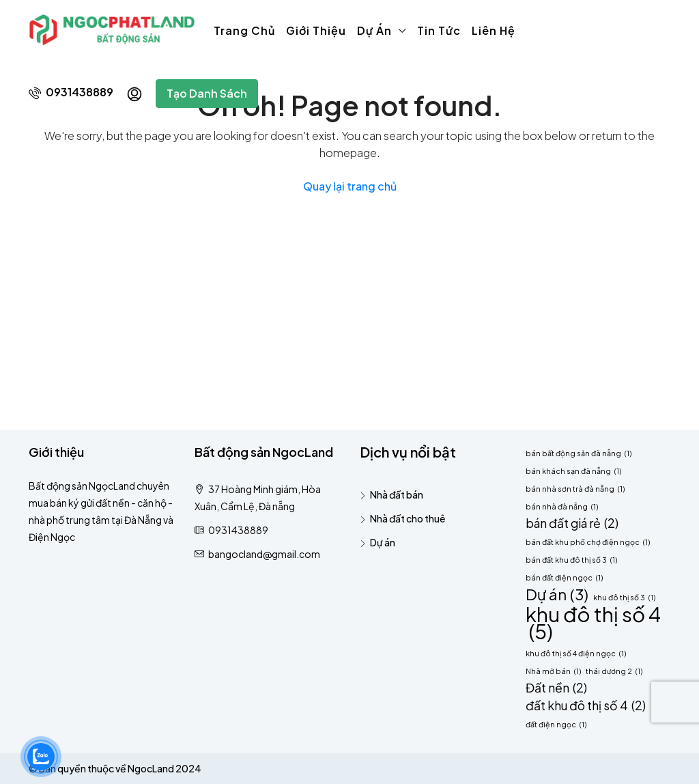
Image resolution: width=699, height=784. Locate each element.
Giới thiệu (316, 30)
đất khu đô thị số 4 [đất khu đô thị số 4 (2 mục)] (586, 706)
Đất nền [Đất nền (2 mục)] (556, 688)
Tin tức (439, 30)
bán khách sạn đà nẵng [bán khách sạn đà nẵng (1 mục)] (573, 471)
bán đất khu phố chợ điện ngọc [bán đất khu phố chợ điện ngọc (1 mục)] (588, 542)
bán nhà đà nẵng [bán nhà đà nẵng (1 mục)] (562, 506)
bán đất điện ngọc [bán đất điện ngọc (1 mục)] (564, 577)
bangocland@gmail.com (264, 554)
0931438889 (71, 92)
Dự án (374, 30)
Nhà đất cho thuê (408, 518)
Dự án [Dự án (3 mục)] (557, 594)
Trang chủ (244, 30)
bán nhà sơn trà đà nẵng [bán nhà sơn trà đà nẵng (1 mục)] (575, 489)
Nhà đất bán (397, 494)
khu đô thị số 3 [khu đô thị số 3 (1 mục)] (624, 597)
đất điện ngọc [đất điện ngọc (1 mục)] (556, 724)
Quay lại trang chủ (350, 186)
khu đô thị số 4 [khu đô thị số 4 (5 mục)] (593, 623)
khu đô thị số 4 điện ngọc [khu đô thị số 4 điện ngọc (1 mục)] (576, 653)
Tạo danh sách (207, 93)
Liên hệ (494, 30)
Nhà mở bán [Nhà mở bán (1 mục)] (553, 671)
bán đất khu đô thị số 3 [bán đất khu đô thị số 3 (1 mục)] (571, 560)
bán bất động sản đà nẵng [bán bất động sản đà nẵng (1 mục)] (579, 453)
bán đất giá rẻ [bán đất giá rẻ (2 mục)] (572, 523)
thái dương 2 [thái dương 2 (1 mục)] (614, 671)
